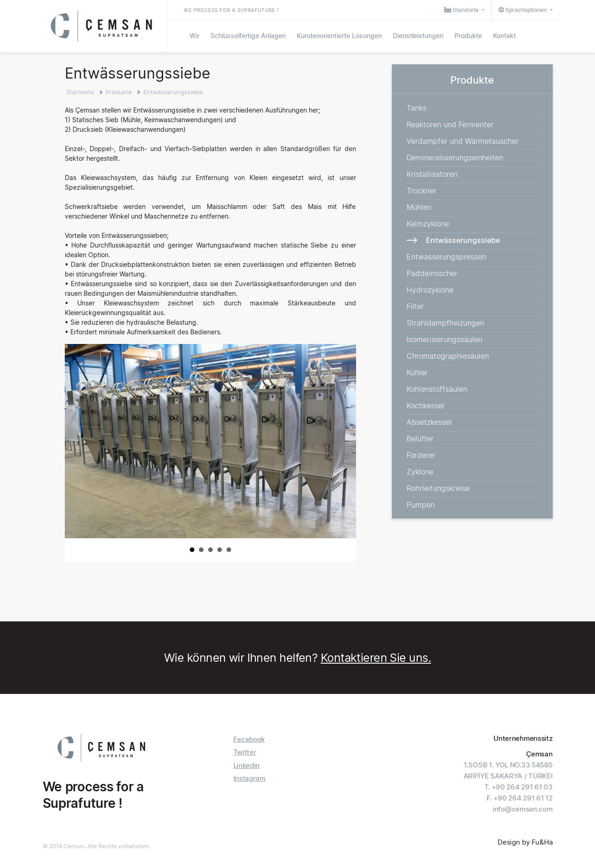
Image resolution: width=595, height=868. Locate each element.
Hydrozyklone (430, 290)
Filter (415, 306)
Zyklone (420, 472)
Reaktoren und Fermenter (450, 124)
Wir (194, 36)
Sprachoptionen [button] (523, 10)
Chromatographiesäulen (448, 356)
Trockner (422, 191)
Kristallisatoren (432, 174)
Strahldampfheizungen (445, 323)
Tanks (416, 108)
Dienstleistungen (418, 36)
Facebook (249, 739)
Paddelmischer (432, 273)
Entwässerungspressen (446, 257)
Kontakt (504, 36)
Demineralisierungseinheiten (455, 158)
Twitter (245, 752)
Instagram (249, 778)
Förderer (421, 455)
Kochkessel (425, 406)
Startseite (80, 92)
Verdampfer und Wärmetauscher (463, 141)
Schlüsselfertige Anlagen (248, 36)
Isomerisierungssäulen (445, 339)
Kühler (417, 372)
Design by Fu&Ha (525, 842)
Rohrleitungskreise (438, 488)
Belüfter (420, 439)
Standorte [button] (462, 10)
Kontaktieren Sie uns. (376, 658)
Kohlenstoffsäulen (437, 389)
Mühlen (419, 207)
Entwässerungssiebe (173, 92)
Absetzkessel (429, 422)
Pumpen (421, 505)
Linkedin (247, 765)
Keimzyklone (428, 224)
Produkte (468, 36)
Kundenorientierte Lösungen (339, 36)
